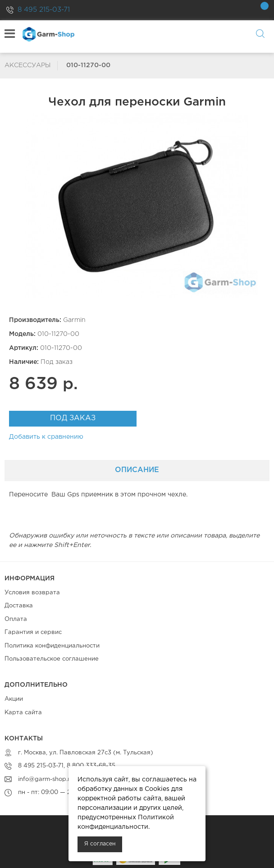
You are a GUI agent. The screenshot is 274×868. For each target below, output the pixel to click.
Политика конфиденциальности (52, 646)
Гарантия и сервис (33, 632)
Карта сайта (23, 713)
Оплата (16, 619)
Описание (137, 470)
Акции (14, 699)
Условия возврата (32, 593)
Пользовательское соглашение (52, 659)
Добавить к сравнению (46, 437)
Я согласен (100, 844)
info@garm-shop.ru (46, 779)
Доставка (19, 606)
